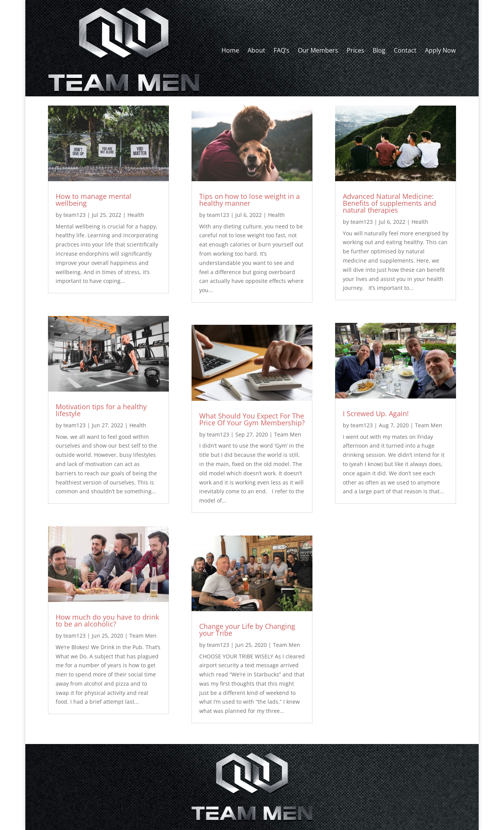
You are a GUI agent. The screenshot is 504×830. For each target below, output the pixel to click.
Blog (379, 50)
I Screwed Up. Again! (376, 413)
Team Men (143, 636)
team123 (74, 215)
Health (136, 215)
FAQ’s (282, 50)
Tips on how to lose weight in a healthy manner (250, 200)
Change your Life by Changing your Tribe (247, 630)
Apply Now (440, 50)
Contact (405, 50)
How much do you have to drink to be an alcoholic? (107, 620)
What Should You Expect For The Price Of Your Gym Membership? (252, 419)
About (256, 50)
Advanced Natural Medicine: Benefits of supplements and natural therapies (389, 203)
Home (230, 50)
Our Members (318, 50)
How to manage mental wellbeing (93, 200)
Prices (355, 50)
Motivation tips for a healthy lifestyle (101, 410)
